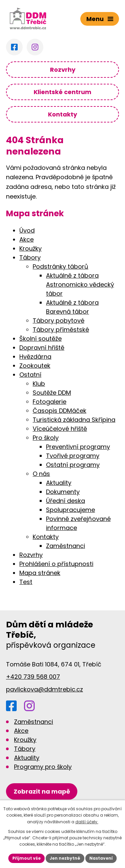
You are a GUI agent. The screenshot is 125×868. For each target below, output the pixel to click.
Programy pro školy (43, 767)
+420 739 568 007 (33, 677)
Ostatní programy (73, 465)
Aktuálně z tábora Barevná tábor (72, 307)
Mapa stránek (40, 573)
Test (26, 582)
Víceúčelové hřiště (60, 429)
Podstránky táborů (60, 266)
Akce (26, 239)
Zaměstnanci (65, 546)
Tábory (30, 257)
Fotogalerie (49, 402)
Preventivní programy (78, 447)
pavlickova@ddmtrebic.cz (44, 689)
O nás (41, 474)
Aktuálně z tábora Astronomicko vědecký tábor (80, 284)
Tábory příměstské (61, 330)
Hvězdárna (35, 357)
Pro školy (46, 438)
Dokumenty (63, 492)
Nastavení (101, 858)
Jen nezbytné (65, 858)
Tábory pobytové (58, 321)
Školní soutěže (40, 339)
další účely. (87, 822)
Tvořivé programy (73, 456)
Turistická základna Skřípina (74, 420)
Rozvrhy (63, 70)
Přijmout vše (26, 858)
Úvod (27, 230)
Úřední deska (65, 501)
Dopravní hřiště (42, 348)
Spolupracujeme (70, 510)
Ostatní (30, 375)
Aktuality (59, 483)
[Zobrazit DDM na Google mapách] (42, 791)
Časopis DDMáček (59, 411)
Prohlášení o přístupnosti (56, 564)
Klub (39, 384)
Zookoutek (35, 366)
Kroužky (30, 248)
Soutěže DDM (52, 393)
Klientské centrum (62, 92)
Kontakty (62, 114)
